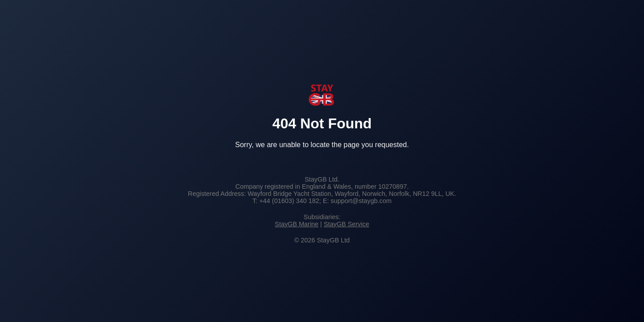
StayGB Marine (297, 224)
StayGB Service (347, 224)
